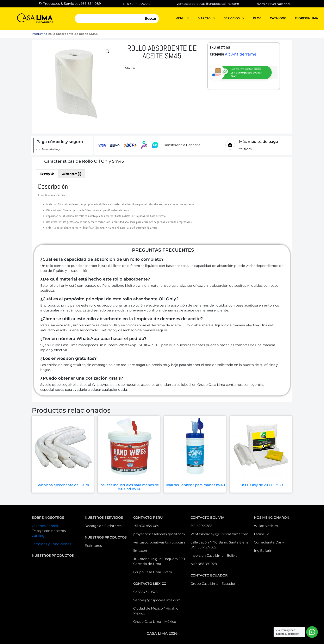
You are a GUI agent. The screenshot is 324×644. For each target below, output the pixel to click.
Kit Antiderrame (240, 54)
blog (257, 18)
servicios (234, 18)
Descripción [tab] (47, 174)
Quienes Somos (45, 526)
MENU (182, 18)
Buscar (151, 18)
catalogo (278, 18)
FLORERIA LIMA (306, 18)
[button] (107, 51)
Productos (39, 34)
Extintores (93, 546)
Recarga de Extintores (103, 526)
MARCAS (207, 18)
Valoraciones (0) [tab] (71, 174)
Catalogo (39, 536)
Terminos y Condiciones (51, 544)
